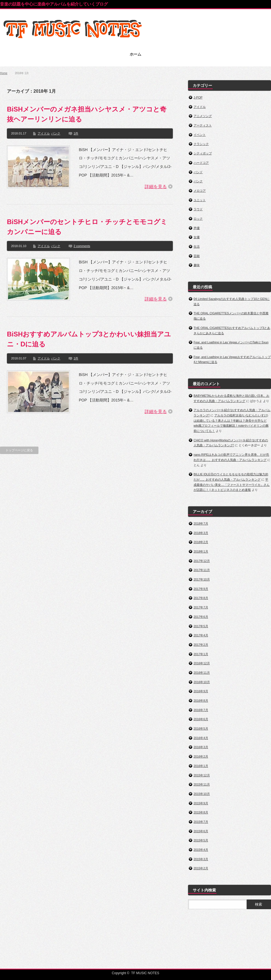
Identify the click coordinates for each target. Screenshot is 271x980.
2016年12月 (202, 663)
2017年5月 (201, 626)
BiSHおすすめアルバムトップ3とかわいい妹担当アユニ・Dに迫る (89, 339)
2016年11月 (202, 673)
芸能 (197, 256)
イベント (200, 135)
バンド (198, 172)
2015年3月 (201, 859)
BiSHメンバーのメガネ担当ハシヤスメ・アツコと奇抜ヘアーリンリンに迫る (87, 114)
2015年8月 (201, 812)
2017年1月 (201, 654)
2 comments (82, 246)
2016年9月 (201, 691)
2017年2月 (201, 645)
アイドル (44, 133)
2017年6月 (201, 617)
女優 (197, 237)
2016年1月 (201, 766)
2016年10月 (202, 682)
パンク (56, 133)
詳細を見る (156, 187)
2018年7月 (201, 523)
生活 (197, 247)
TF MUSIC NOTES (145, 973)
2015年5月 (201, 840)
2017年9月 (201, 589)
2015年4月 (201, 850)
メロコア (200, 191)
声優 (197, 228)
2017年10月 (202, 579)
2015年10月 (202, 794)
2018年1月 (201, 551)
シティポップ (203, 153)
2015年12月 (202, 775)
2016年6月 (201, 719)
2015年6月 (201, 831)
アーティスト (203, 125)
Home (4, 73)
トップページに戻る (19, 450)
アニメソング (203, 116)
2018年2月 (201, 542)
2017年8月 (201, 598)
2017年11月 (202, 570)
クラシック (201, 144)
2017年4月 (201, 635)
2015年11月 (202, 784)
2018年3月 (201, 533)
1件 (76, 133)
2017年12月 (202, 561)
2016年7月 (201, 710)
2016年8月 (201, 701)
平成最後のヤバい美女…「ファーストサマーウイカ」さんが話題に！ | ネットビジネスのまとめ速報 (232, 485)
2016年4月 (201, 738)
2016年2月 (201, 756)
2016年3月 (201, 747)
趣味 (197, 265)
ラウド (198, 209)
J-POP (198, 97)
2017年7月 (201, 607)
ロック (198, 219)
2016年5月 (201, 728)
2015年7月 (201, 822)
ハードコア (201, 163)
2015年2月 (201, 868)
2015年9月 (201, 803)
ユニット (200, 200)
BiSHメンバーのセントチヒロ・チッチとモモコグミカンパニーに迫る (87, 227)
